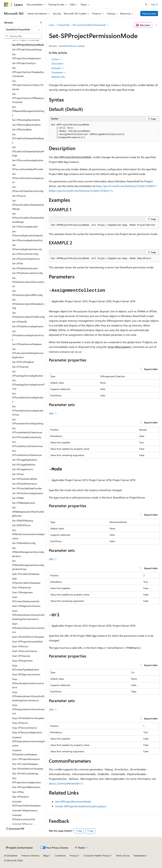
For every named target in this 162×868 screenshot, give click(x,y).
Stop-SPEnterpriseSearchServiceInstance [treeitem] (28, 709)
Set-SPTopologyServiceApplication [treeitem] (28, 374)
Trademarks (139, 856)
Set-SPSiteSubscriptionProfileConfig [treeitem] (28, 315)
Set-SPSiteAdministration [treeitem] (25, 268)
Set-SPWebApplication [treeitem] (24, 503)
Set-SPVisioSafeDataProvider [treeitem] (27, 488)
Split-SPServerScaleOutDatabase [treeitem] (26, 581)
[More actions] (156, 25)
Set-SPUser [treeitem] (18, 474)
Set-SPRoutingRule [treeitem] (22, 129)
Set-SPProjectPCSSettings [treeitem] (26, 40)
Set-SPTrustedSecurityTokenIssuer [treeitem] (27, 444)
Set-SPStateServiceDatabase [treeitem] (27, 344)
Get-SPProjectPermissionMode (73, 801)
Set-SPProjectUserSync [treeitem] (24, 63)
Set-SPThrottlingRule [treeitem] (23, 362)
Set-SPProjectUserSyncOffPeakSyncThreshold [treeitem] (28, 98)
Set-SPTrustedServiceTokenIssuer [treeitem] (27, 453)
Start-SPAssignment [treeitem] (22, 592)
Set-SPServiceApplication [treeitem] (25, 227)
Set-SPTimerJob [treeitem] (20, 367)
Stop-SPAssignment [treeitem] (22, 661)
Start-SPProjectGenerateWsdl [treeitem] (27, 641)
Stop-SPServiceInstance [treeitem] (24, 728)
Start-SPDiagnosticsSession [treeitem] (26, 606)
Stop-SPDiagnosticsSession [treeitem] (26, 674)
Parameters (59, 72)
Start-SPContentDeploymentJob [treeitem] (26, 599)
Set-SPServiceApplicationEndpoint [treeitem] (28, 233)
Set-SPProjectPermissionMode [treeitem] (28, 45)
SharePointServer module (72, 46)
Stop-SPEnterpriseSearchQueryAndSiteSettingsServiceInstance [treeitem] (28, 696)
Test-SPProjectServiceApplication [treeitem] (27, 780)
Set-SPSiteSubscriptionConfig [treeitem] (27, 273)
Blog (46, 856)
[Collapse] (41, 22)
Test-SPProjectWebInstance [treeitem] (26, 787)
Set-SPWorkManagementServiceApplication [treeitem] (28, 552)
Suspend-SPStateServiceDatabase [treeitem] (25, 752)
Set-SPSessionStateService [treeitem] (26, 259)
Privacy (73, 856)
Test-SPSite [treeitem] (18, 792)
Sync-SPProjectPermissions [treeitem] (26, 759)
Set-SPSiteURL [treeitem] (20, 322)
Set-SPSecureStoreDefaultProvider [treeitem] (28, 167)
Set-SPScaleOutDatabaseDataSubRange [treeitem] (28, 151)
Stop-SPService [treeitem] (20, 723)
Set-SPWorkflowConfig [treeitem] (24, 543)
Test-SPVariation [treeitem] (20, 797)
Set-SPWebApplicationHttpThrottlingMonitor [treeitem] (28, 512)
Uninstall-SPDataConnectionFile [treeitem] (24, 817)
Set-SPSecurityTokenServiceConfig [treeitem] (28, 189)
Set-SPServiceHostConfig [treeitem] (25, 254)
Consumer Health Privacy (96, 856)
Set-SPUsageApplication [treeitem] (25, 460)
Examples (58, 68)
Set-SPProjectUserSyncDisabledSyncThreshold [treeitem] (28, 72)
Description (57, 63)
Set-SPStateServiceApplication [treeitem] (28, 326)
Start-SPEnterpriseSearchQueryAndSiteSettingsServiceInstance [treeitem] (28, 615)
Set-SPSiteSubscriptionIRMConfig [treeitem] (27, 293)
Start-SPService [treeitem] (20, 646)
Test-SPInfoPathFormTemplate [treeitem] (28, 769)
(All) (53, 413)
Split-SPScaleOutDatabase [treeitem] (26, 574)
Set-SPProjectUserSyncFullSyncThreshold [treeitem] (28, 85)
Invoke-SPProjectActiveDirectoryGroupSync (81, 806)
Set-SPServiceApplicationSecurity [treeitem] (27, 247)
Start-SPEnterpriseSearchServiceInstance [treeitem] (28, 628)
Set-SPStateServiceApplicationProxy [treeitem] (28, 335)
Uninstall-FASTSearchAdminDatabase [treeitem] (26, 804)
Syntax (56, 59)
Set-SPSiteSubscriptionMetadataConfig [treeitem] (28, 304)
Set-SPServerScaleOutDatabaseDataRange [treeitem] (28, 205)
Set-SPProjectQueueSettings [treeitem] (27, 49)
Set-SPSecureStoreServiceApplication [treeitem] (28, 178)
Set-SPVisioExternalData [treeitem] (25, 479)
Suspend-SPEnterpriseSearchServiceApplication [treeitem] (28, 741)
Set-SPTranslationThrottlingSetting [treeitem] (28, 422)
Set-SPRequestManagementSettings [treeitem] (28, 111)
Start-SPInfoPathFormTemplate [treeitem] (28, 637)
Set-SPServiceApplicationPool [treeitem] (27, 240)
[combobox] (23, 30)
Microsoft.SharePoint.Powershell (89, 25)
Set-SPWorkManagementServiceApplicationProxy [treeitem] (28, 565)
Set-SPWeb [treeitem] (18, 498)
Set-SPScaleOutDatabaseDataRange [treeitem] (28, 138)
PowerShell (64, 25)
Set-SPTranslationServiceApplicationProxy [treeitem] (28, 410)
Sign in (154, 4)
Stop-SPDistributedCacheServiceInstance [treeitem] (28, 683)
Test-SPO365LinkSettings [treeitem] (25, 773)
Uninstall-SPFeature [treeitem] (22, 824)
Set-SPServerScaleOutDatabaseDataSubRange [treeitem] (28, 218)
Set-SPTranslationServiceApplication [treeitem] (28, 398)
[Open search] (146, 5)
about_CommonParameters (65, 783)
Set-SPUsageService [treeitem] (22, 469)
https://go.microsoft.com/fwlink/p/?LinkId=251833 (125, 186)
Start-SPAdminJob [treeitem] (21, 587)
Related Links (58, 77)
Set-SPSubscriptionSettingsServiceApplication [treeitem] (28, 353)
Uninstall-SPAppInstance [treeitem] (25, 810)
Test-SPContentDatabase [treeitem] (25, 764)
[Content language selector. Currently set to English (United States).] (19, 848)
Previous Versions (30, 856)
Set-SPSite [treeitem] (18, 263)
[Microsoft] (6, 5)
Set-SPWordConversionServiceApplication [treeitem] (28, 534)
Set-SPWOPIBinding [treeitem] (22, 521)
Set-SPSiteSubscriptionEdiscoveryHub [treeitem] (28, 282)
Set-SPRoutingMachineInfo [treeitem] (26, 120)
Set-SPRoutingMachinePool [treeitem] (26, 125)
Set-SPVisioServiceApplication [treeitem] (28, 493)
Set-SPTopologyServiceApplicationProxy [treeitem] (28, 384)
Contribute (60, 856)
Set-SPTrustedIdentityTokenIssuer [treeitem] (27, 430)
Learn (52, 25)
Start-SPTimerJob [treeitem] (21, 656)
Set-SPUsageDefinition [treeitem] (24, 465)
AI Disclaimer (11, 856)
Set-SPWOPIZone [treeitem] (21, 525)
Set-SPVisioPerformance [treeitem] (25, 484)
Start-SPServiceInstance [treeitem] (25, 651)
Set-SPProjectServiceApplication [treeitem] (27, 56)
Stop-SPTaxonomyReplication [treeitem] (27, 732)
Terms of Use (123, 856)
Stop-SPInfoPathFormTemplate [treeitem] (28, 718)
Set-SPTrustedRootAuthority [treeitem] (27, 437)
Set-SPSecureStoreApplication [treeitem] (28, 160)
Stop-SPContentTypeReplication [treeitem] (26, 668)
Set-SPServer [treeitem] (19, 196)
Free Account (149, 14)
